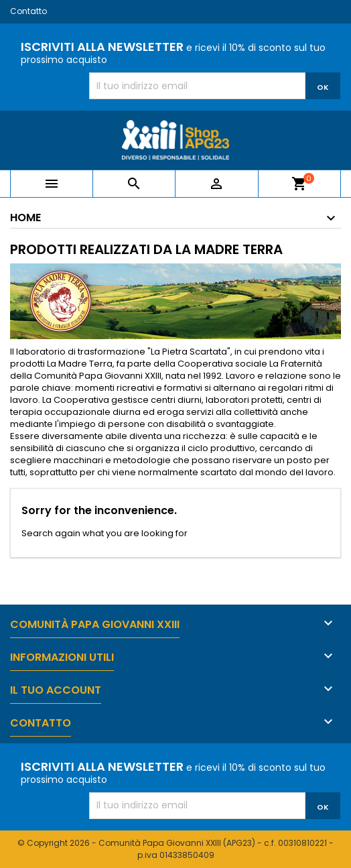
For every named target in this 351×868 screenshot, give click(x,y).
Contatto (28, 11)
